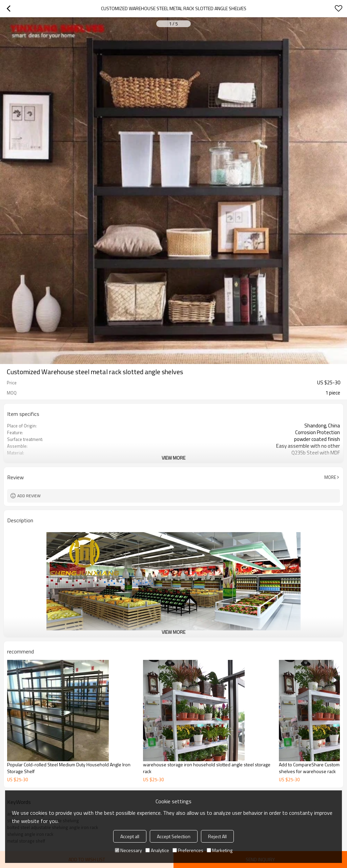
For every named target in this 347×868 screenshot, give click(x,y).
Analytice (157, 850)
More (330, 477)
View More (173, 458)
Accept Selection (174, 836)
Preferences (188, 850)
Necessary (128, 850)
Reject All (217, 836)
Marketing (220, 850)
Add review (29, 496)
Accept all (130, 836)
